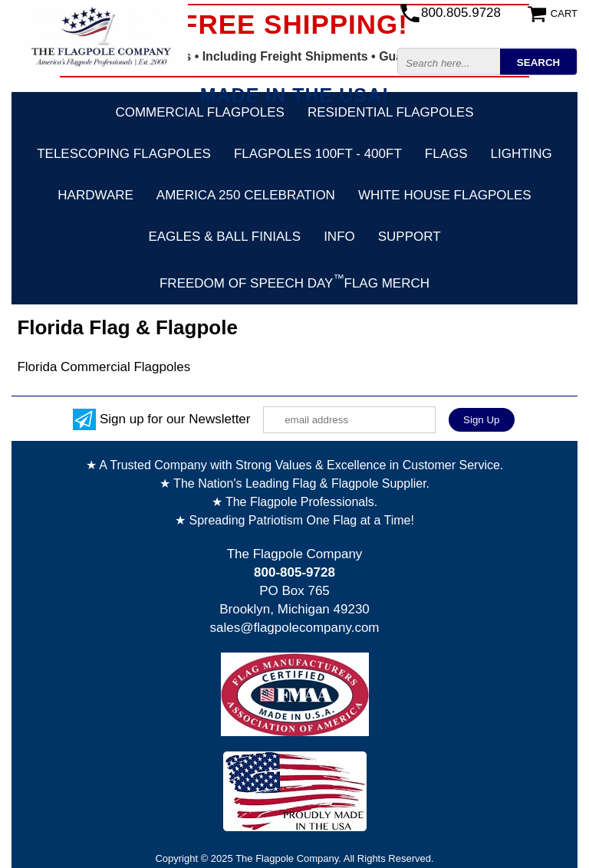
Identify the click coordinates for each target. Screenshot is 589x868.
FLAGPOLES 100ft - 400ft (318, 154)
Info (339, 237)
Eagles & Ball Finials (224, 237)
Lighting (522, 154)
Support (410, 237)
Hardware (95, 195)
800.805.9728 (461, 13)
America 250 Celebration (246, 195)
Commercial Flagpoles (199, 112)
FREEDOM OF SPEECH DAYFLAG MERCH (294, 281)
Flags (446, 154)
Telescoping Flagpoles (124, 154)
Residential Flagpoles (391, 112)
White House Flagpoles (445, 195)
